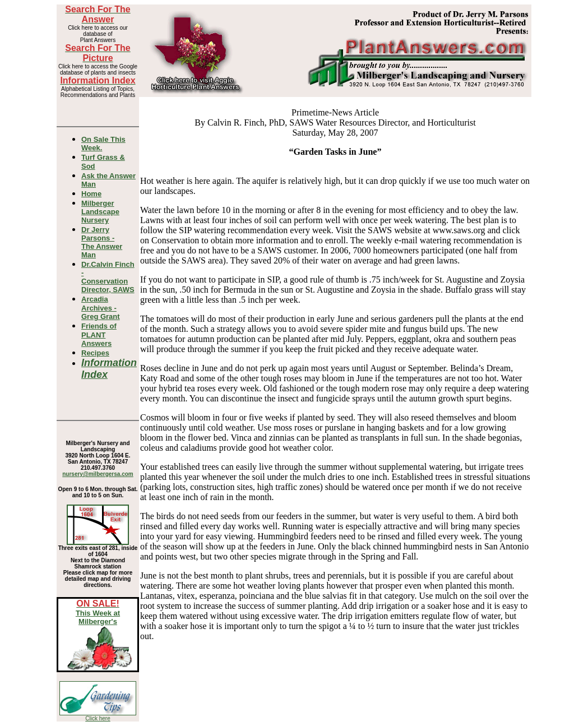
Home (91, 194)
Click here (98, 718)
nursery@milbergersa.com (98, 474)
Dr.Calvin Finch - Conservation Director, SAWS (108, 277)
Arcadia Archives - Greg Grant (101, 308)
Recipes (95, 353)
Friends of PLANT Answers (99, 335)
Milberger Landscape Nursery (100, 212)
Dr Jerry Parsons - (102, 242)
